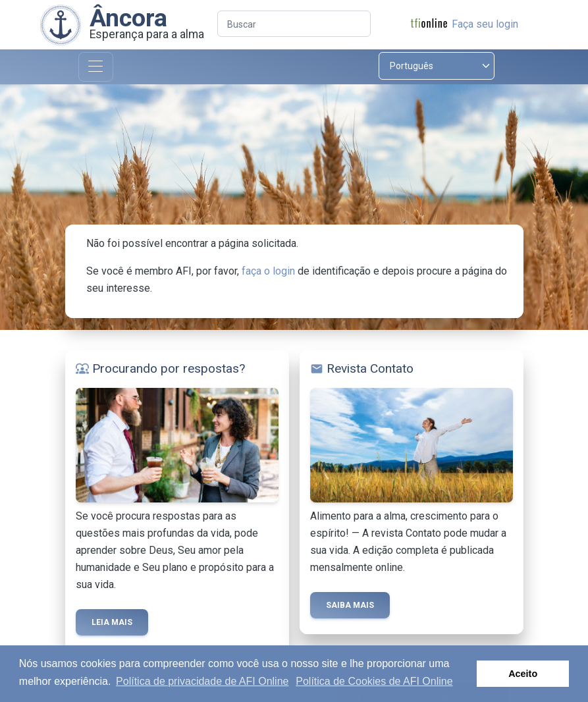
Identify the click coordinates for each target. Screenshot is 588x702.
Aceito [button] (523, 674)
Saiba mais (350, 605)
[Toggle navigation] (96, 67)
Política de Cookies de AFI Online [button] (374, 681)
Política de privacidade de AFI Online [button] (202, 681)
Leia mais (112, 622)
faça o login (268, 271)
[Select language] (437, 66)
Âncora (128, 18)
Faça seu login (485, 24)
